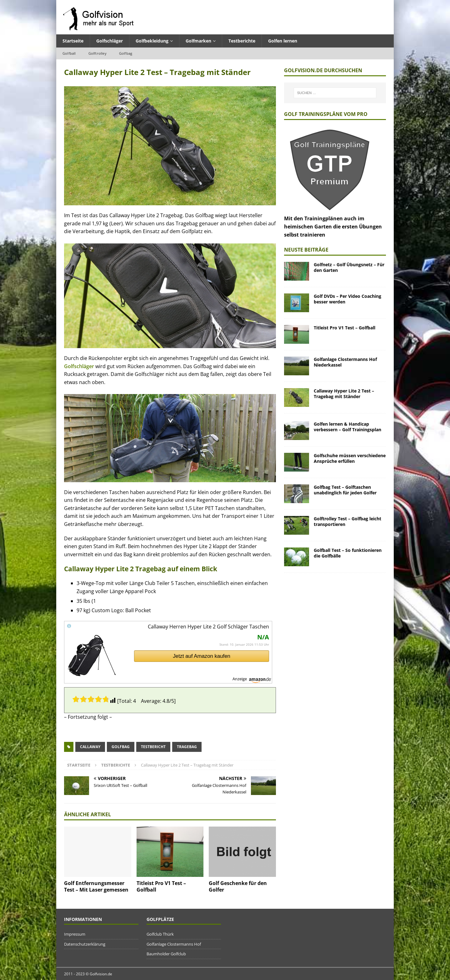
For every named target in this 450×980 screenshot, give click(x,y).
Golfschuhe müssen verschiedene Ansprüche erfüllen (350, 458)
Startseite (73, 41)
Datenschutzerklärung (85, 944)
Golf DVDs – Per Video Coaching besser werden (347, 299)
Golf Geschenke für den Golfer (238, 886)
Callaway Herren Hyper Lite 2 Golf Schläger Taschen (208, 627)
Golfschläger (110, 41)
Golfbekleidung (152, 41)
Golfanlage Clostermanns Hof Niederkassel (345, 362)
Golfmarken (198, 41)
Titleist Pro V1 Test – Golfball (161, 886)
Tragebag (187, 747)
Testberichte (242, 41)
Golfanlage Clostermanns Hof (174, 944)
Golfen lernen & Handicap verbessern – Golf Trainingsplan (347, 427)
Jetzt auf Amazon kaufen (202, 656)
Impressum (75, 934)
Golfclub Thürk (160, 934)
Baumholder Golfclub (166, 954)
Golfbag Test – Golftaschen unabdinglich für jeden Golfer (345, 490)
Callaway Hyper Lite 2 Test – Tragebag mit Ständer (344, 394)
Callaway (90, 747)
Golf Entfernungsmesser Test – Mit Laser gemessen (96, 886)
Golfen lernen (283, 41)
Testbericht (153, 747)
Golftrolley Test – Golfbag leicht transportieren (347, 521)
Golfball (69, 53)
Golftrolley (97, 53)
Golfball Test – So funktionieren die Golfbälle (348, 553)
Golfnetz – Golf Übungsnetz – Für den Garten (349, 267)
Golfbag (126, 53)
